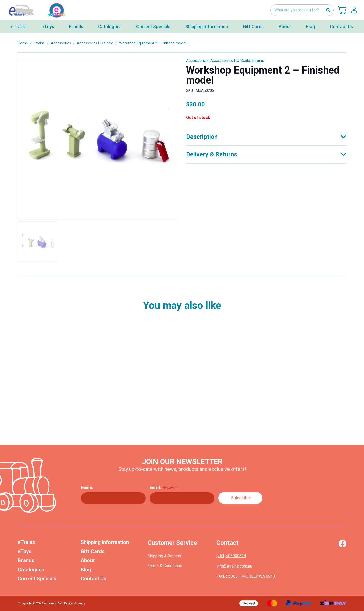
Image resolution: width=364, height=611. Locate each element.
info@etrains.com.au (234, 566)
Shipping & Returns (164, 556)
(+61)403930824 (231, 556)
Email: (163, 488)
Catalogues (31, 570)
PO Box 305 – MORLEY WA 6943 (246, 576)
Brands (26, 560)
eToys (25, 551)
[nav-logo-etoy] (36, 10)
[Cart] (342, 10)
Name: (87, 488)
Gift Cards (93, 551)
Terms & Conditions (165, 566)
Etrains (39, 43)
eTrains (26, 542)
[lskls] (354, 10)
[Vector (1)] (342, 544)
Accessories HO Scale (95, 43)
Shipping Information (105, 542)
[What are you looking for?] (302, 10)
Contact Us (94, 579)
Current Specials (37, 579)
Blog (86, 570)
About (88, 560)
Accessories (61, 43)
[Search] (328, 10)
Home (23, 43)
